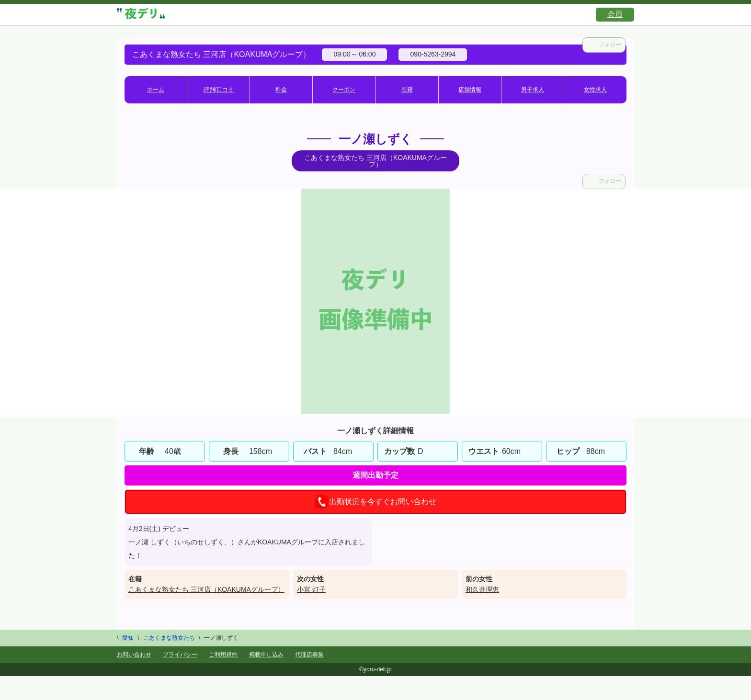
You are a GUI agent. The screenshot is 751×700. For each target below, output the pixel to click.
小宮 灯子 (311, 589)
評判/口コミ (219, 90)
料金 (281, 90)
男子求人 (533, 90)
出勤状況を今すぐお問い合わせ (375, 502)
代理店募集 (309, 655)
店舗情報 (470, 90)
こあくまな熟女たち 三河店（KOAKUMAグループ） (206, 589)
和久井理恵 (482, 589)
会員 (615, 14)
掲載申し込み (266, 655)
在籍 (407, 90)
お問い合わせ (134, 655)
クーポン (344, 90)
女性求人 (595, 90)
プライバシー (180, 655)
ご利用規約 (223, 655)
